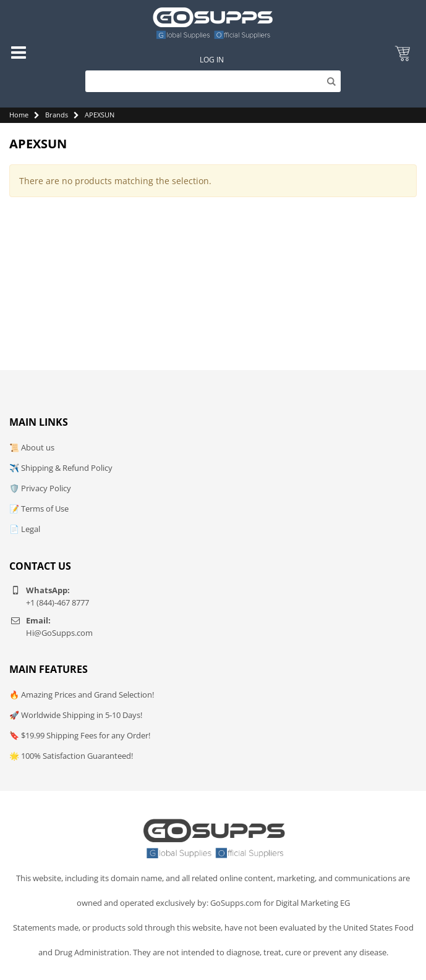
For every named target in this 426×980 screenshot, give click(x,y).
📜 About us (32, 447)
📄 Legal (25, 529)
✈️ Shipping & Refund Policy (61, 468)
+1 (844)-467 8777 (58, 602)
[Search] (213, 81)
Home (19, 115)
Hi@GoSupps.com (59, 633)
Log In (212, 60)
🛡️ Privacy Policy (40, 488)
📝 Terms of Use (39, 509)
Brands (57, 115)
